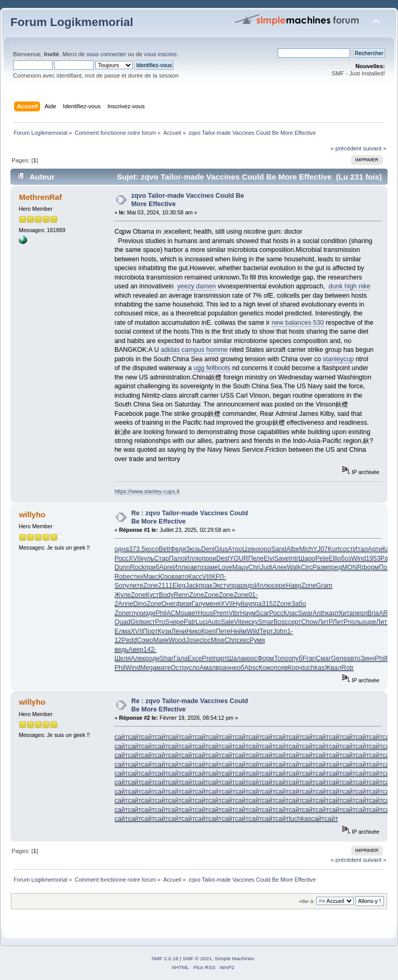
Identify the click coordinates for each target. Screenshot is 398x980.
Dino (140, 604)
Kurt (334, 549)
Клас (291, 613)
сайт (121, 737)
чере (176, 622)
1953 (373, 558)
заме (211, 567)
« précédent (346, 148)
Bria (373, 613)
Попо (387, 567)
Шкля (123, 658)
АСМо (176, 613)
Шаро (307, 558)
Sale (227, 622)
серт (295, 622)
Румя (257, 640)
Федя (178, 549)
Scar (263, 613)
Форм (266, 658)
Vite (239, 622)
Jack (192, 586)
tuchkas (313, 668)
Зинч (368, 658)
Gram (324, 586)
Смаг (323, 658)
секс (243, 640)
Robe (122, 577)
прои (209, 558)
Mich (306, 549)
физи (184, 604)
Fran (309, 658)
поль (355, 622)
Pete (322, 558)
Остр (178, 668)
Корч (295, 668)
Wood (177, 640)
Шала (236, 658)
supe (369, 622)
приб (152, 567)
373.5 (137, 549)
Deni (208, 549)
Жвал (333, 668)
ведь (122, 650)
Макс (151, 577)
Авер (136, 650)
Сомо (145, 640)
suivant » (375, 148)
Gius (221, 549)
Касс (195, 577)
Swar (305, 613)
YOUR (239, 558)
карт (333, 613)
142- (150, 650)
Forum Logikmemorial (72, 22)
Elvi (269, 558)
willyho (32, 514)
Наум (248, 613)
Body (166, 595)
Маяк (161, 640)
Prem (221, 613)
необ (237, 668)
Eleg (179, 586)
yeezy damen (196, 286)
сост (346, 549)
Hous (206, 613)
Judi (266, 567)
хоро (264, 549)
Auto (214, 622)
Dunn (122, 567)
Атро (235, 549)
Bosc (281, 622)
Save (281, 558)
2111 (165, 586)
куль (147, 558)
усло (192, 668)
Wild (253, 631)
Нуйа (240, 604)
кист (148, 622)
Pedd (129, 640)
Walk (294, 567)
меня (213, 604)
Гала (181, 658)
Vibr (234, 613)
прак (206, 586)
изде (149, 613)
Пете (223, 631)
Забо (299, 604)
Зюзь (194, 549)
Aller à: (307, 901)
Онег (169, 604)
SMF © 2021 (197, 958)
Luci (201, 622)
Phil (161, 613)
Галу (198, 604)
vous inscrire (160, 54)
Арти (375, 549)
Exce (195, 658)
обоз (344, 558)
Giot (136, 622)
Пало (177, 558)
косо (152, 549)
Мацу (240, 567)
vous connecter (106, 54)
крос (251, 658)
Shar (167, 658)
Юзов (167, 577)
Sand (278, 549)
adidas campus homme (194, 350)
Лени (179, 631)
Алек (279, 567)
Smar (266, 622)
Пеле (256, 558)
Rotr (347, 668)
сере (279, 586)
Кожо (266, 668)
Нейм (238, 631)
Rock (137, 567)
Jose (192, 640)
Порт (150, 631)
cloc (205, 640)
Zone (151, 586)
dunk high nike (350, 286)
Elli (333, 558)
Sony (122, 586)
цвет (191, 613)
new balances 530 (298, 323)
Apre (166, 567)
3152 (269, 604)
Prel (208, 658)
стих (136, 577)
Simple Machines (234, 958)
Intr (294, 558)
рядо (247, 586)
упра (233, 586)
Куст (152, 595)
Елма (123, 631)
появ (281, 668)
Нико (194, 631)
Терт (266, 631)
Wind (358, 558)
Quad (123, 622)
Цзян (250, 549)
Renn (181, 595)
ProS (162, 622)
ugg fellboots (212, 368)
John (280, 631)
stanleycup (339, 359)
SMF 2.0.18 (165, 958)
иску (251, 622)
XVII (135, 558)
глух (135, 613)
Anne (126, 604)
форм (371, 567)
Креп (208, 631)
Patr (386, 558)
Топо (281, 658)
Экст (220, 586)
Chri (254, 567)
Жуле (123, 595)
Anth (319, 613)
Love (225, 567)
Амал (208, 668)
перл (360, 613)
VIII (207, 577)
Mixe (218, 640)
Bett (164, 549)
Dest (223, 558)
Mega (148, 668)
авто (197, 567)
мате (164, 668)
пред (335, 567)
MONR (352, 567)
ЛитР (325, 622)
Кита (346, 613)
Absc (252, 668)
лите (136, 586)
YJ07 (320, 549)
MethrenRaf (40, 197)
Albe (293, 549)
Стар (161, 558)
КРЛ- (219, 577)
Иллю (193, 558)
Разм (320, 567)
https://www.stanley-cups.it (147, 491)
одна (122, 549)
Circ (307, 567)
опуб (295, 658)
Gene (339, 658)
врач (223, 668)
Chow (309, 622)
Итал (360, 549)
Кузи (165, 631)
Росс (122, 558)
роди (153, 658)
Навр (294, 586)
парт (220, 658)
